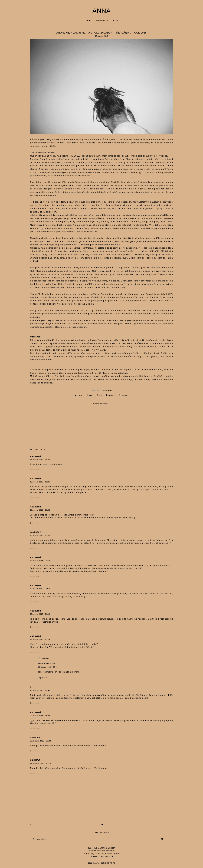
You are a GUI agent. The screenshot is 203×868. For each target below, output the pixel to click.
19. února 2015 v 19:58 (40, 535)
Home (89, 21)
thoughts (108, 390)
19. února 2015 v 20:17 (40, 589)
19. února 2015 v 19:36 (40, 459)
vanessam (36, 532)
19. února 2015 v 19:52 (40, 510)
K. (31, 687)
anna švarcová (47, 664)
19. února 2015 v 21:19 (40, 614)
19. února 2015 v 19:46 (40, 482)
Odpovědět (35, 469)
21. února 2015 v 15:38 (40, 716)
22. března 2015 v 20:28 (41, 741)
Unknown (35, 738)
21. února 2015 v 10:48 (40, 690)
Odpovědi (45, 658)
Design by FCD (108, 863)
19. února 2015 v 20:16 (40, 561)
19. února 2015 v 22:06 (48, 667)
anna (101, 11)
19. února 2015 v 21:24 (40, 639)
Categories (101, 21)
